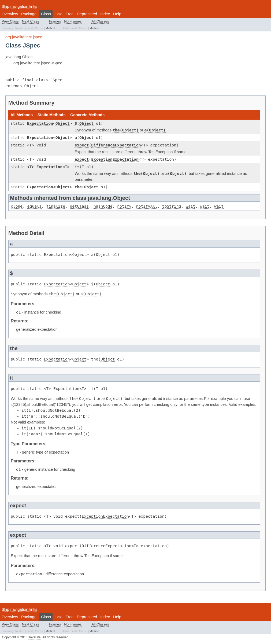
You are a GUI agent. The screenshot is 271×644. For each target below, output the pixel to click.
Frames (55, 21)
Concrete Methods (87, 115)
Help (117, 14)
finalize (56, 206)
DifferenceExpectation (116, 145)
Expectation (40, 123)
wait (190, 206)
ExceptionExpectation (115, 159)
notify (124, 206)
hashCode (103, 206)
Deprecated (87, 14)
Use (59, 14)
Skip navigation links (19, 6)
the (78, 187)
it (77, 167)
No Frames (73, 21)
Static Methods (51, 115)
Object (31, 86)
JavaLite (35, 637)
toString (172, 206)
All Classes (100, 21)
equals (34, 206)
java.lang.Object (19, 57)
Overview (10, 14)
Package (29, 14)
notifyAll (147, 206)
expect (82, 145)
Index (105, 14)
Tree (70, 14)
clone (17, 206)
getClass (79, 206)
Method (50, 28)
